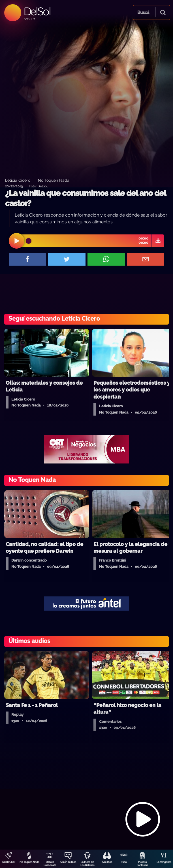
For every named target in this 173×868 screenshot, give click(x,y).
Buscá (143, 12)
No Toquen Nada (29, 862)
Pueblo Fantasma (142, 864)
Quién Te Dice (68, 862)
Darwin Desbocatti (50, 864)
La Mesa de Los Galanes (87, 864)
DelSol (37, 11)
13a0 (124, 862)
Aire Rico (107, 862)
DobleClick (9, 862)
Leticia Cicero (18, 180)
